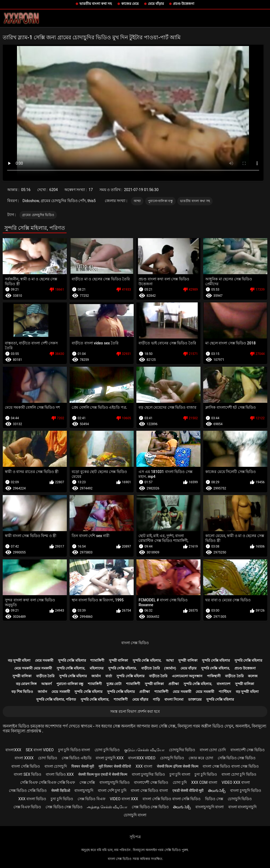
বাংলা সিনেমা (174, 699)
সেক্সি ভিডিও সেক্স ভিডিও (237, 758)
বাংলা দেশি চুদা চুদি (112, 791)
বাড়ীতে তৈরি (150, 668)
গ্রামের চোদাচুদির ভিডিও (38, 215)
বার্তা (109, 676)
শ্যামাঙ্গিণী (97, 660)
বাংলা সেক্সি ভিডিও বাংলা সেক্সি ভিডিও (172, 799)
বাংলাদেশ (224, 684)
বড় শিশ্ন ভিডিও (22, 692)
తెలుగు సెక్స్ (217, 791)
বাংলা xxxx (24, 758)
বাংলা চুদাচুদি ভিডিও (246, 791)
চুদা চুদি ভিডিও (206, 774)
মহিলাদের (97, 668)
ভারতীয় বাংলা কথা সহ (96, 4)
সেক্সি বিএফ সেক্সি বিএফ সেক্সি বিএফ (48, 782)
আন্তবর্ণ (46, 684)
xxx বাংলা (144, 766)
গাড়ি (156, 699)
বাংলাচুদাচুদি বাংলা (210, 807)
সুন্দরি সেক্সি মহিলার (72, 660)
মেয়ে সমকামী (44, 660)
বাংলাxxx (13, 750)
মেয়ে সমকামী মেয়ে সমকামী (33, 668)
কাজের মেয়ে (130, 4)
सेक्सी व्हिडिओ (60, 791)
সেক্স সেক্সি (87, 782)
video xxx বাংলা (236, 782)
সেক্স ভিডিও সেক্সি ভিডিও (28, 791)
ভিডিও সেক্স (214, 799)
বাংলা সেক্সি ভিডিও (26, 766)
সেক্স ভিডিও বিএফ (91, 799)
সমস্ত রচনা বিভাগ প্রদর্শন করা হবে (135, 711)
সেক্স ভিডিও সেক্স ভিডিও (64, 807)
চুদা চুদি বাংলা (180, 774)
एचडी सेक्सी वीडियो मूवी (188, 791)
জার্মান (96, 676)
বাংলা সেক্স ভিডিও (135, 643)
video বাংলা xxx (124, 799)
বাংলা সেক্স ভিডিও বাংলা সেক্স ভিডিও (231, 766)
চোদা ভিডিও (47, 758)
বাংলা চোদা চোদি (213, 750)
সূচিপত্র (135, 837)
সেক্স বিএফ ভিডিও (27, 807)
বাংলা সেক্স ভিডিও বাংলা (149, 791)
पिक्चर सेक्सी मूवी (83, 766)
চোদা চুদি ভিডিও (107, 750)
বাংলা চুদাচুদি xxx (110, 758)
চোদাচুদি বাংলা (135, 815)
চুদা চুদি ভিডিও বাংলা (74, 750)
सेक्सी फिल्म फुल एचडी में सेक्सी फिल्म (103, 774)
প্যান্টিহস (225, 692)
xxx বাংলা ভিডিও (32, 799)
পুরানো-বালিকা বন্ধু (160, 201)
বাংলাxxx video (142, 758)
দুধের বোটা (114, 684)
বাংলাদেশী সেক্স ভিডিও (247, 750)
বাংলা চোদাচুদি (56, 766)
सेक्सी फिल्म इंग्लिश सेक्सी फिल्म (178, 766)
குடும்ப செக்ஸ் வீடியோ (144, 750)
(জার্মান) (170, 668)
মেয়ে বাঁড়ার (156, 4)
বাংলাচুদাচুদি (84, 791)
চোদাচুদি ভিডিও (172, 758)
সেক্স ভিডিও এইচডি (77, 758)
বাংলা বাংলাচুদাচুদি (242, 807)
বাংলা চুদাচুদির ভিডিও (148, 774)
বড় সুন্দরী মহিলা (19, 660)
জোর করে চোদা (201, 758)
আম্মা (137, 201)
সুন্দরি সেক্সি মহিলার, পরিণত (56, 699)
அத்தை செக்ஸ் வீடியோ (107, 807)
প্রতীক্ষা (174, 684)
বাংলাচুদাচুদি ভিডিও (114, 782)
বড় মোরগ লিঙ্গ (26, 684)
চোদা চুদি (180, 782)
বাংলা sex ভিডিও (27, 774)
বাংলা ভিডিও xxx (60, 774)
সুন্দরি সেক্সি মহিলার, (147, 660)
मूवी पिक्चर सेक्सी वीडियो (115, 766)
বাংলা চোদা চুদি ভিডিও (239, 774)
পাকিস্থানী (214, 676)
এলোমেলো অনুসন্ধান (187, 676)
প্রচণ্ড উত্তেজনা (184, 4)
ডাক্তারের (195, 699)
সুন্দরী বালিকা (118, 660)
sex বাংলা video (40, 750)
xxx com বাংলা (204, 782)
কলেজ (253, 676)
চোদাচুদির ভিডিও (182, 750)
